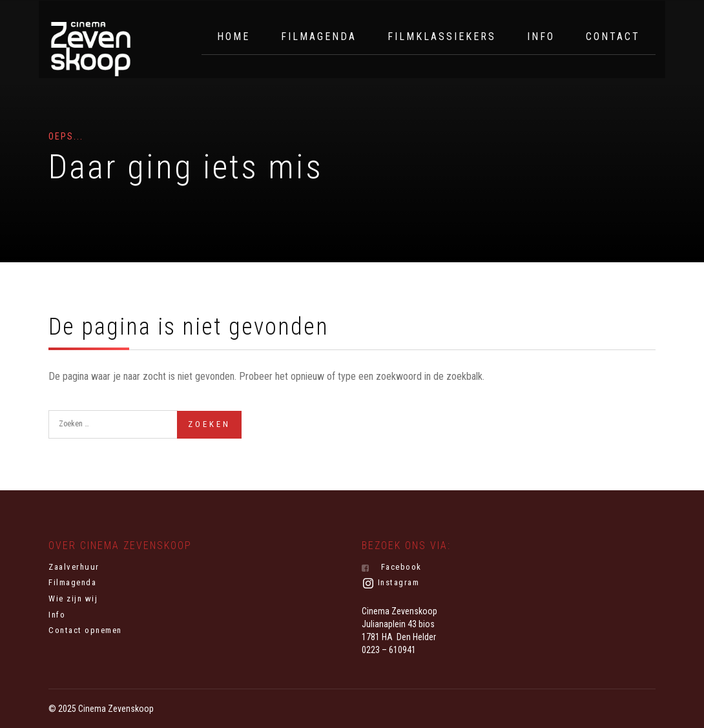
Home (233, 36)
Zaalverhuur (74, 567)
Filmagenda (319, 36)
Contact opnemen (85, 630)
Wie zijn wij (73, 598)
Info (541, 36)
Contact (613, 36)
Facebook (392, 567)
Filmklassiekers (442, 36)
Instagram (390, 583)
